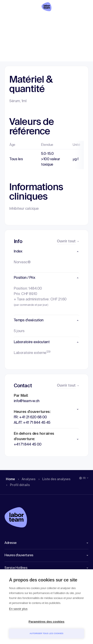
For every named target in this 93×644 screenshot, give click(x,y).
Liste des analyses (51, 19)
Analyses (27, 19)
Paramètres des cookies (47, 622)
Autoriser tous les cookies (46, 633)
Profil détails (78, 19)
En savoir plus (18, 609)
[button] (46, 252)
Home (10, 19)
